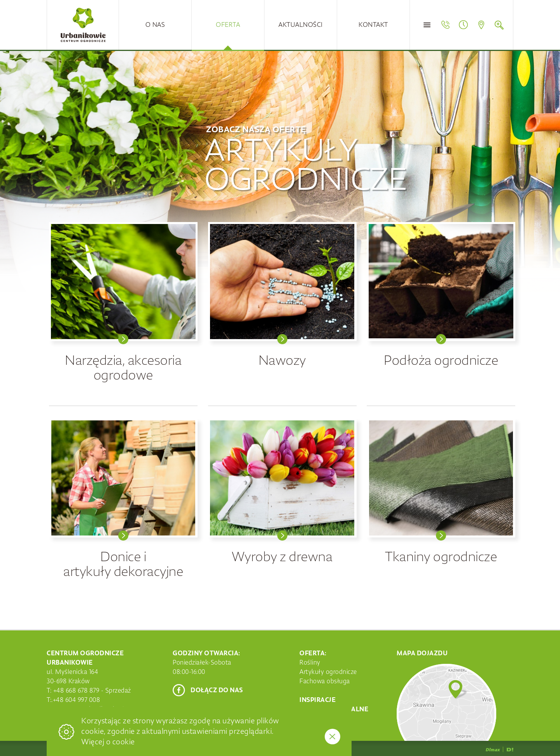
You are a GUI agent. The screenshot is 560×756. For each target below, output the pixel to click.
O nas (155, 25)
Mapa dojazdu (481, 25)
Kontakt (373, 25)
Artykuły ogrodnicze (328, 672)
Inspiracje (318, 700)
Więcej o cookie (108, 742)
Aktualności (301, 25)
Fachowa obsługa (325, 681)
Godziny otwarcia (463, 25)
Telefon (445, 25)
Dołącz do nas (217, 690)
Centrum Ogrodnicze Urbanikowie (83, 25)
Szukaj (499, 25)
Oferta (228, 25)
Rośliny (310, 663)
